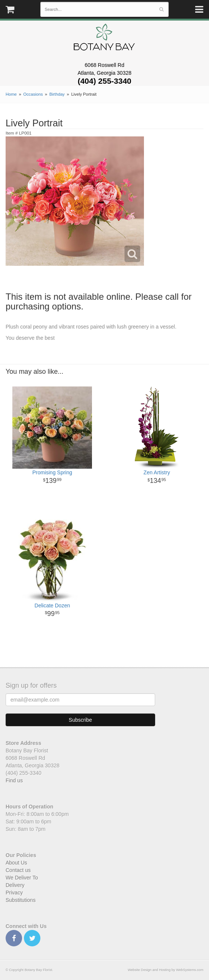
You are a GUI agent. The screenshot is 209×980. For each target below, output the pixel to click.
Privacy (14, 893)
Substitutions (21, 900)
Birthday (57, 94)
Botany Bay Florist (104, 39)
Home (11, 94)
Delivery (15, 885)
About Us (16, 863)
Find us (14, 780)
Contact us (18, 870)
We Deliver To (22, 878)
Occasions (33, 94)
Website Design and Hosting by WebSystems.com (166, 970)
